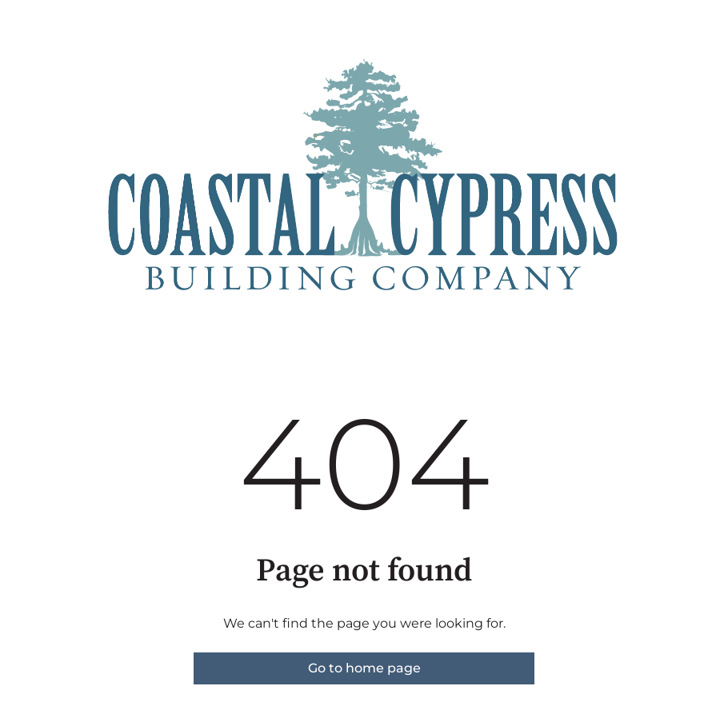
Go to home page (364, 668)
